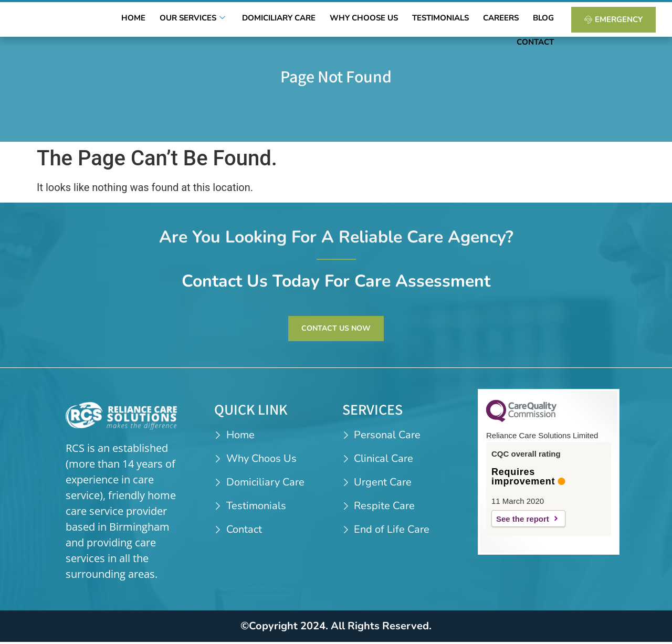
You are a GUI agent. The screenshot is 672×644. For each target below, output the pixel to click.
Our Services (186, 20)
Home (133, 20)
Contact (538, 20)
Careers (466, 20)
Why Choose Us (343, 20)
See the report (523, 521)
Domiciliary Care (265, 20)
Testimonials (413, 20)
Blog (502, 20)
